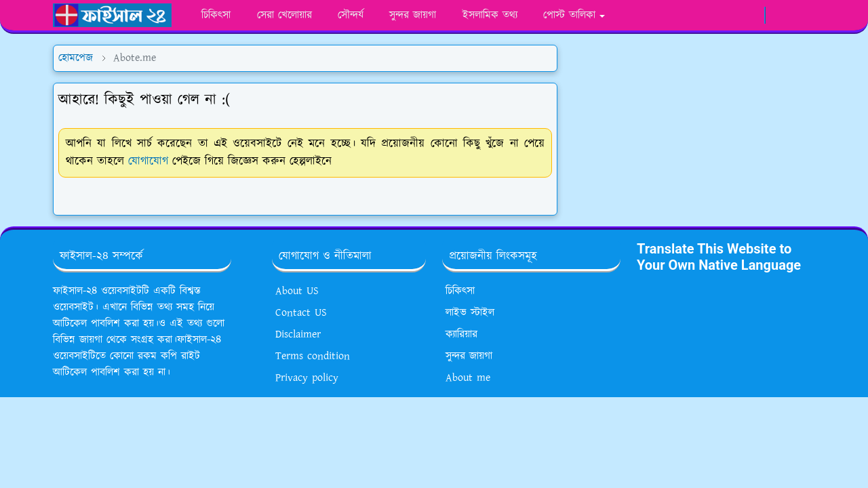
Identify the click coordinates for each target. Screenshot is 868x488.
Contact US (301, 313)
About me (468, 378)
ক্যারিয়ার (461, 334)
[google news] (750, 16)
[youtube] (728, 16)
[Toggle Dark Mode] (780, 15)
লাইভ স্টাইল (470, 313)
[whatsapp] (706, 16)
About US (297, 291)
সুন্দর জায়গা (469, 356)
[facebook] (683, 16)
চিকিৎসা (460, 291)
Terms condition (313, 356)
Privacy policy (307, 378)
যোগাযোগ (148, 161)
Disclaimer (298, 334)
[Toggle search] (803, 16)
